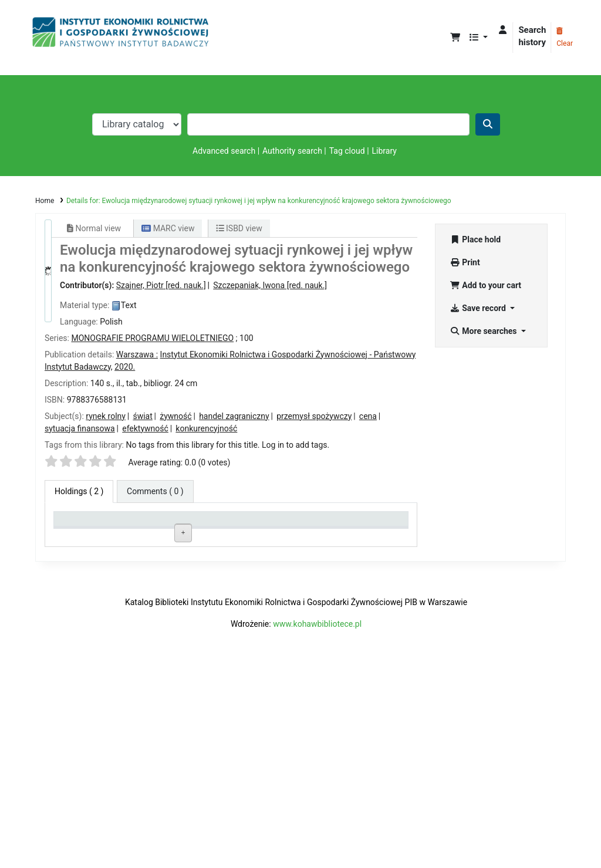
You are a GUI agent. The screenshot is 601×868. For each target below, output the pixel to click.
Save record (479, 308)
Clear (565, 38)
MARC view (168, 228)
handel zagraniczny (234, 416)
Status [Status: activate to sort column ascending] (285, 524)
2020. (125, 367)
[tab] (155, 492)
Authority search (292, 151)
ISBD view (239, 228)
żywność (175, 416)
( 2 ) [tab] (79, 491)
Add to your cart (485, 285)
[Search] (488, 124)
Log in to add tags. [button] (296, 445)
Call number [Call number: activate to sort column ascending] (223, 524)
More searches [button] (484, 331)
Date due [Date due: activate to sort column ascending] (359, 524)
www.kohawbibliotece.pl (317, 822)
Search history (532, 36)
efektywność (145, 428)
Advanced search (224, 151)
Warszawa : (137, 354)
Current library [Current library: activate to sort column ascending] (156, 524)
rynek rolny (106, 416)
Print (465, 262)
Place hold (475, 239)
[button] (455, 38)
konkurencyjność (206, 428)
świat (142, 416)
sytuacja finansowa (80, 428)
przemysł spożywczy (314, 416)
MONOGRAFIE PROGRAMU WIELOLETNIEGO (152, 338)
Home (45, 201)
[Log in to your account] (503, 30)
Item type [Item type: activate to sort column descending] (77, 524)
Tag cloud (347, 151)
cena (368, 416)
